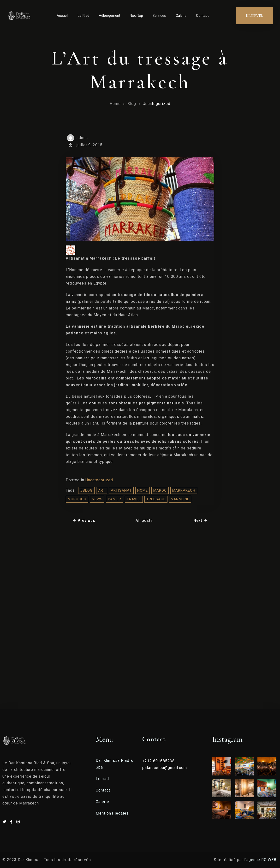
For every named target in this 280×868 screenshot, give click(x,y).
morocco (77, 499)
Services (159, 16)
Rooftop (136, 16)
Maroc (160, 490)
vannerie (180, 499)
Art (102, 490)
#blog (86, 490)
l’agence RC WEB (261, 860)
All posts (144, 521)
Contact (202, 16)
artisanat (121, 490)
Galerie (181, 16)
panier (115, 499)
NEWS (97, 499)
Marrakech (184, 490)
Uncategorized (157, 104)
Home (115, 104)
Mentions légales (112, 813)
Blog (132, 104)
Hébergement (110, 16)
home (143, 490)
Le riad (102, 779)
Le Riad (83, 16)
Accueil (62, 16)
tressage (156, 499)
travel (134, 499)
